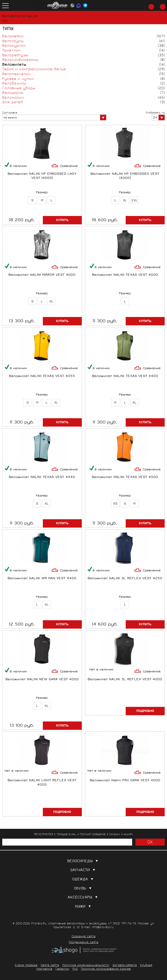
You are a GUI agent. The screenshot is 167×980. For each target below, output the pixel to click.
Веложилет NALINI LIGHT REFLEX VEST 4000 (42, 783)
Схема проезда (26, 965)
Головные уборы (19, 88)
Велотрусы (13, 41)
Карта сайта (50, 965)
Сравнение (69, 166)
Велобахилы (14, 84)
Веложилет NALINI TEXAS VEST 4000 (125, 275)
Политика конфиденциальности (86, 965)
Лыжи (84, 907)
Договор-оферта (125, 965)
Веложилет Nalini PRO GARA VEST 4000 (125, 781)
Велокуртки (14, 46)
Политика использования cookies (106, 969)
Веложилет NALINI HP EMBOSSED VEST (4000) (125, 176)
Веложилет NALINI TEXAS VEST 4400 (125, 376)
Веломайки (13, 37)
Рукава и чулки (18, 79)
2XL (134, 201)
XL (125, 201)
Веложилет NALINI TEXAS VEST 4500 (125, 477)
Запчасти (83, 870)
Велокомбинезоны (20, 60)
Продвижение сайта (83, 943)
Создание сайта (83, 937)
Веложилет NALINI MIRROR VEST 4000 (42, 275)
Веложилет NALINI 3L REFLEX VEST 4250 (125, 579)
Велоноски (13, 98)
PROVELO (57, 5)
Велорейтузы (15, 56)
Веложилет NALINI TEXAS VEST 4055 (42, 376)
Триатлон (11, 51)
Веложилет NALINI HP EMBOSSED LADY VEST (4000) (42, 176)
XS (115, 504)
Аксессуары (83, 898)
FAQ (75, 969)
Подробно (145, 711)
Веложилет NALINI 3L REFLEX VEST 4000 (125, 680)
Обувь (84, 889)
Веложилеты (14, 65)
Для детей (13, 102)
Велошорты (13, 93)
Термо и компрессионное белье (34, 69)
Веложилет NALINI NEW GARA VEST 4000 (42, 680)
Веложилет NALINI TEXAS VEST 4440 (42, 477)
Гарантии (62, 969)
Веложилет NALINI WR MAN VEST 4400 (42, 579)
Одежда (84, 880)
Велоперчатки (16, 74)
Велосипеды (83, 861)
